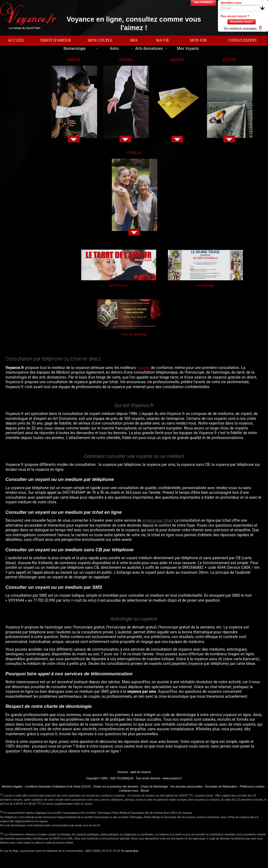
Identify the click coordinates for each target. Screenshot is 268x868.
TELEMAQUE (125, 778)
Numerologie (74, 48)
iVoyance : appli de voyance (134, 772)
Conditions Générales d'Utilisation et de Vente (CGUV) (58, 787)
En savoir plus (130, 851)
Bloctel (145, 791)
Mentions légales (12, 787)
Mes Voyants (188, 48)
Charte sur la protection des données (116, 787)
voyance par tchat (157, 520)
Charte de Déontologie (154, 787)
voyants (143, 368)
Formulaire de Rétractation (221, 787)
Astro (115, 48)
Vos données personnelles (186, 787)
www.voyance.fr (172, 778)
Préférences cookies (252, 787)
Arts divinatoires (149, 48)
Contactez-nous (129, 791)
